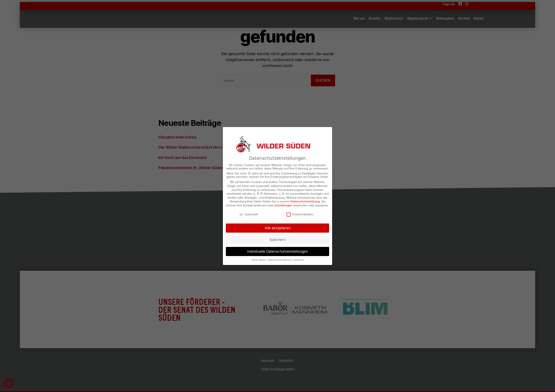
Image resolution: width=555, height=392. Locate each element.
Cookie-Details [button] (259, 260)
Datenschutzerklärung (305, 201)
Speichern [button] (277, 240)
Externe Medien (300, 214)
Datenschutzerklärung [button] (280, 260)
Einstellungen (283, 205)
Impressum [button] (299, 260)
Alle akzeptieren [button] (278, 228)
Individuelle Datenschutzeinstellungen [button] (277, 251)
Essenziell (248, 214)
